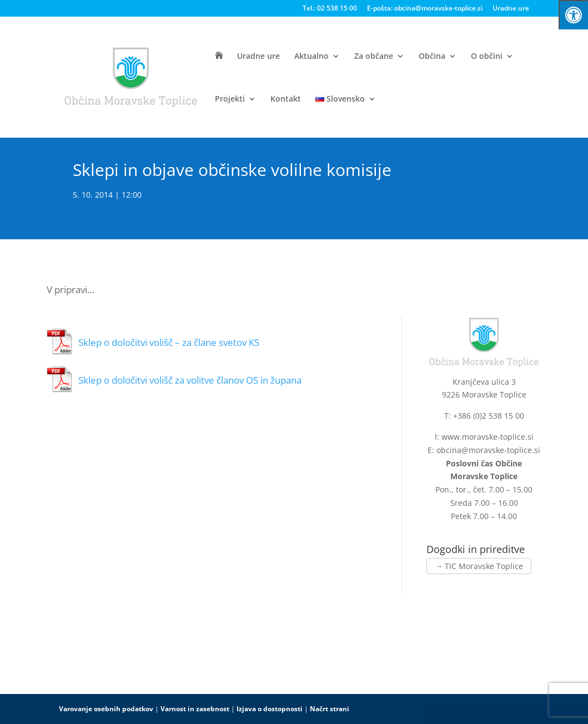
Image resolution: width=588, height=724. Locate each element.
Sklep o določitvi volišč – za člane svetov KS (169, 342)
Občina (432, 57)
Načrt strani (330, 709)
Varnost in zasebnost (195, 709)
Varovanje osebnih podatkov (106, 709)
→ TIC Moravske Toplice (479, 566)
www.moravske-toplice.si (488, 437)
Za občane (374, 57)
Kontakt (286, 99)
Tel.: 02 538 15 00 (330, 9)
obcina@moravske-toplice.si (488, 450)
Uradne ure (511, 9)
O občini (487, 57)
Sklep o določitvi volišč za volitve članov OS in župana (190, 380)
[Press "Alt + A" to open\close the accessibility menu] (573, 15)
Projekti (230, 99)
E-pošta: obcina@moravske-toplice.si (425, 9)
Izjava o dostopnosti (270, 709)
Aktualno (311, 57)
